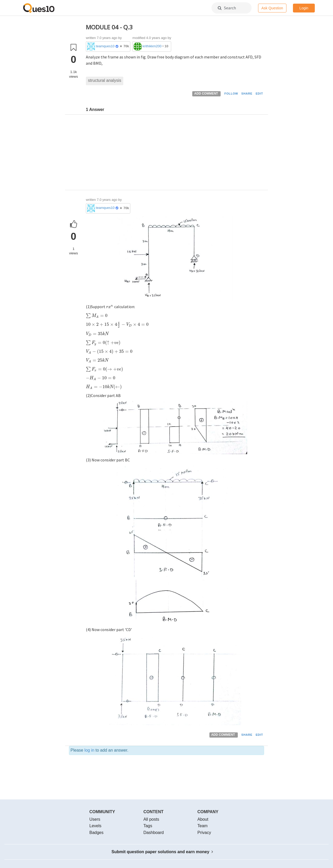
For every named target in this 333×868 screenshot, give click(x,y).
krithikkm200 (152, 46)
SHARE (247, 94)
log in (89, 750)
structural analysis (105, 80)
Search (227, 8)
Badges (97, 833)
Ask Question (272, 8)
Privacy (204, 833)
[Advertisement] (175, 154)
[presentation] (110, 307)
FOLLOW (231, 94)
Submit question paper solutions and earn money (162, 852)
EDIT (259, 94)
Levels (95, 826)
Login (304, 8)
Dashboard (153, 833)
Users (95, 819)
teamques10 (105, 46)
